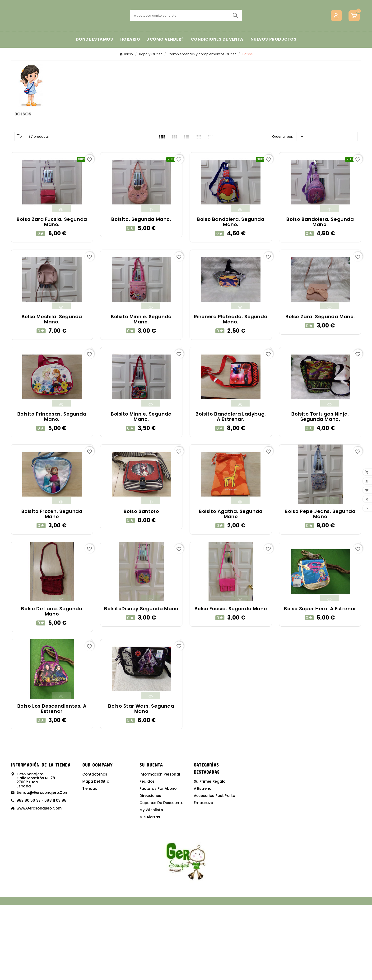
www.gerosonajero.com (39, 883)
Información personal (160, 849)
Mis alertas (150, 892)
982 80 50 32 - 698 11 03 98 (42, 875)
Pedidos (147, 856)
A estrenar (204, 863)
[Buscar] (180, 53)
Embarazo (203, 878)
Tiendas (90, 863)
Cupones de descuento (161, 878)
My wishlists (151, 885)
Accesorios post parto (214, 870)
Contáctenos (95, 849)
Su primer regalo (210, 856)
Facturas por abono (158, 863)
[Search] (235, 53)
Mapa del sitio (96, 856)
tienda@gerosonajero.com (43, 867)
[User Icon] (336, 53)
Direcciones (150, 870)
